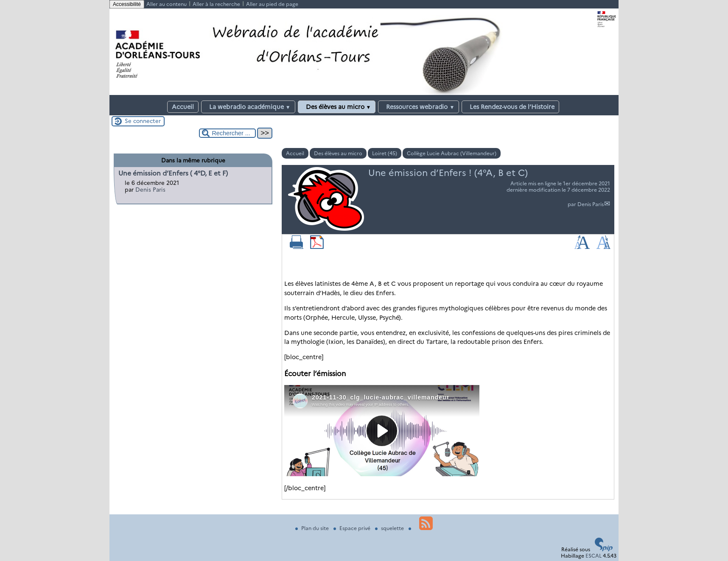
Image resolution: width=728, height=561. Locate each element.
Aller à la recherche (216, 4)
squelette (390, 528)
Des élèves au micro (337, 107)
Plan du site (313, 528)
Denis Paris (591, 204)
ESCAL (594, 556)
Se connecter (143, 121)
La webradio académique (248, 107)
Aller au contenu (167, 4)
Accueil (183, 107)
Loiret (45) (385, 153)
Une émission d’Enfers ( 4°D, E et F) (173, 173)
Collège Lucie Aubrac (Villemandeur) (452, 153)
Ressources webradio (419, 107)
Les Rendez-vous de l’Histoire (510, 107)
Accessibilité (127, 4)
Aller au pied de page (272, 4)
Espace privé (353, 528)
